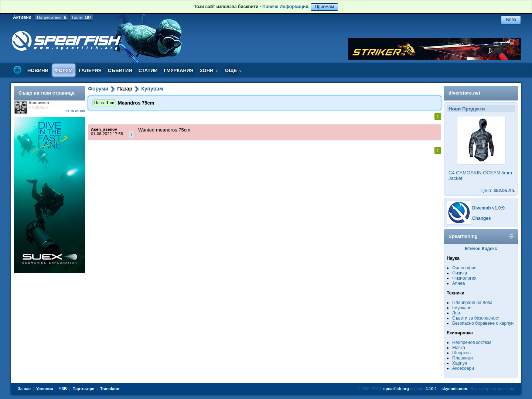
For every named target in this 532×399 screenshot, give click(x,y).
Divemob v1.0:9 (488, 208)
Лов (456, 313)
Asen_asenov (104, 129)
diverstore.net (464, 93)
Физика (460, 273)
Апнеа (458, 283)
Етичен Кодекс (481, 249)
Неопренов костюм (472, 342)
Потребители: (52, 17)
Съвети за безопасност (476, 318)
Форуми (98, 89)
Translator (110, 389)
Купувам (152, 89)
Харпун (460, 363)
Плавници (463, 358)
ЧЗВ (63, 389)
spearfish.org (396, 389)
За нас (24, 389)
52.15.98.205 (75, 111)
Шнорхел (461, 353)
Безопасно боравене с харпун (483, 323)
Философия (464, 268)
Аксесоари (463, 368)
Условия (45, 389)
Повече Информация (285, 7)
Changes (482, 218)
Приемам (324, 7)
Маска (459, 348)
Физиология (464, 278)
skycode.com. (455, 389)
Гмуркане (462, 308)
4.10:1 (431, 389)
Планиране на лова (472, 303)
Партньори (83, 389)
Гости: (82, 17)
